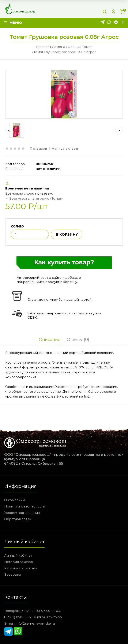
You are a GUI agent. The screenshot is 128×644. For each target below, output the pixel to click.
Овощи (74, 47)
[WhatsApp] (109, 23)
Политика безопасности (25, 506)
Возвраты (12, 574)
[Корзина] (122, 12)
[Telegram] (102, 23)
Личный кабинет (18, 555)
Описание (50, 340)
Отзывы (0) (78, 340)
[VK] (116, 23)
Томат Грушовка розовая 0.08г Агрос (65, 52)
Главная (43, 47)
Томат (87, 47)
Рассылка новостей (21, 568)
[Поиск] (105, 12)
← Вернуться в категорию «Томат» (34, 198)
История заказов (19, 562)
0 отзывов (39, 148)
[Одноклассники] (123, 23)
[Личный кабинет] (113, 12)
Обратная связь (18, 519)
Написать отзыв (65, 148)
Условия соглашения (22, 513)
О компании (14, 500)
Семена (59, 47)
